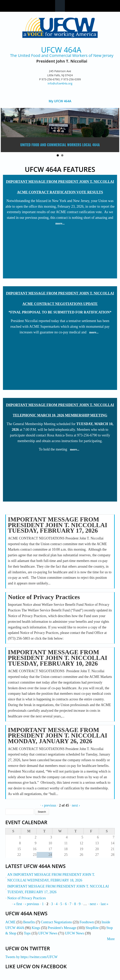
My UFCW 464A (60, 101)
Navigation (60, 6)
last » (105, 904)
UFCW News (48, 933)
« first (18, 904)
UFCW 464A (61, 50)
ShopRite (92, 928)
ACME (10, 922)
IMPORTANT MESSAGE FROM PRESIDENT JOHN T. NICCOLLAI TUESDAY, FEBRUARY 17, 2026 (58, 525)
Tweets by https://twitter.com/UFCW (31, 957)
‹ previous (49, 805)
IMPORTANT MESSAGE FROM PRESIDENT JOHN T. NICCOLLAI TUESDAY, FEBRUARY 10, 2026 (58, 658)
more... (60, 223)
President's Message (62, 928)
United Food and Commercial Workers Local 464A (60, 145)
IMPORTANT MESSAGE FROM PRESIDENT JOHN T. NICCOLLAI (60, 182)
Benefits (29, 922)
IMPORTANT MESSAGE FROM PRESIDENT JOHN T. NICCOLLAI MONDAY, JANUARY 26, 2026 (58, 736)
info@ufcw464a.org (60, 83)
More (111, 939)
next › (76, 805)
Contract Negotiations (56, 922)
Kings (36, 928)
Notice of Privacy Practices (44, 597)
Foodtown (87, 922)
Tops (27, 933)
